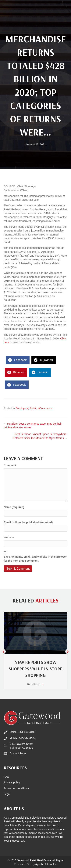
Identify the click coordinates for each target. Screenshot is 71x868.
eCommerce (45, 408)
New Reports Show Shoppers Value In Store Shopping (36, 669)
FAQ (6, 777)
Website (9, 537)
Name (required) (14, 507)
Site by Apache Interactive (42, 864)
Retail (33, 408)
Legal (7, 794)
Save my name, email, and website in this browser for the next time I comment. (35, 559)
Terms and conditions (16, 788)
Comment (10, 465)
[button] (3, 651)
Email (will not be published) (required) (28, 522)
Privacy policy (12, 782)
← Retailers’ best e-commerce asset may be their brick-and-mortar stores (33, 426)
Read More (35, 684)
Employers (22, 408)
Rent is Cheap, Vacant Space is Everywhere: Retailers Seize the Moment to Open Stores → (40, 436)
